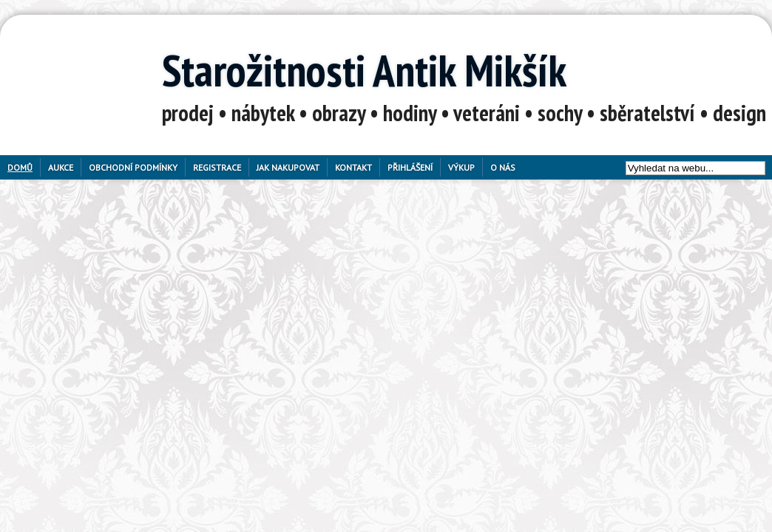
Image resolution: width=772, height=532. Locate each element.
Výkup (461, 167)
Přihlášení (410, 167)
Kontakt (353, 167)
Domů (20, 167)
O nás (503, 167)
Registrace (217, 167)
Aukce (61, 167)
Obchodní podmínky (133, 167)
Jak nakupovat (288, 167)
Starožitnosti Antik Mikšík (364, 70)
